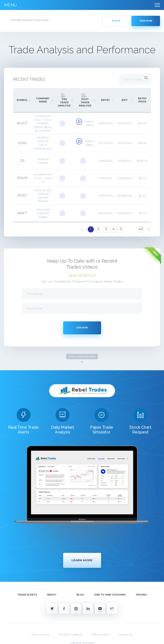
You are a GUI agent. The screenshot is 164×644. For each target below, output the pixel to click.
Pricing (141, 577)
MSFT (22, 213)
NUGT (22, 123)
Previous (82, 228)
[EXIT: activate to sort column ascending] (125, 100)
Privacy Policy (41, 617)
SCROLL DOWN (82, 357)
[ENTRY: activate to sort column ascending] (105, 100)
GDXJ (22, 143)
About (52, 577)
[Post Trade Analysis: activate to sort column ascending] (85, 100)
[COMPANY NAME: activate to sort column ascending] (43, 100)
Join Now (88, 625)
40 (141, 229)
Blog (80, 577)
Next (149, 228)
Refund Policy (100, 617)
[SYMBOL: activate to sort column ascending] (22, 100)
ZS (22, 161)
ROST (22, 196)
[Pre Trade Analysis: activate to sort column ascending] (64, 100)
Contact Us (125, 617)
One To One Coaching (110, 577)
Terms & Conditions (71, 617)
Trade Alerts (27, 577)
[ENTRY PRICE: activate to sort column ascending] (142, 100)
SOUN (22, 178)
